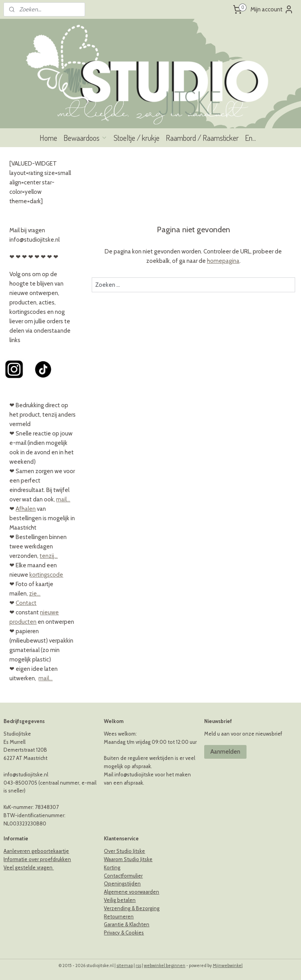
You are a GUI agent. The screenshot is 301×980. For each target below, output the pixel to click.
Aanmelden (225, 752)
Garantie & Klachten (127, 924)
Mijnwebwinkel (228, 965)
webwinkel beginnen (165, 965)
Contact (26, 603)
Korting (112, 867)
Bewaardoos (85, 138)
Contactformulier (123, 876)
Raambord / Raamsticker (202, 138)
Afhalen (26, 509)
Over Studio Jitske (124, 851)
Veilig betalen (120, 900)
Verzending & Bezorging (132, 908)
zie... (35, 594)
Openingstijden (122, 883)
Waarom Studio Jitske (128, 859)
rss (138, 965)
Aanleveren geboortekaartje (36, 851)
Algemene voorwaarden (131, 892)
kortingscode (46, 575)
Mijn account (272, 9)
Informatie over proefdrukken (37, 859)
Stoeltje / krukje (137, 138)
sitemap (125, 965)
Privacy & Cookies (124, 933)
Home (48, 138)
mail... (63, 499)
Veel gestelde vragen (29, 867)
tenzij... (49, 556)
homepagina (223, 261)
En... (250, 138)
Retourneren (119, 916)
